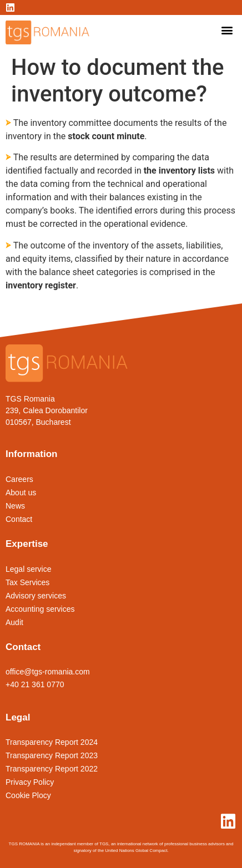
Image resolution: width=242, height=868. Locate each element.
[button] (227, 30)
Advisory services (36, 596)
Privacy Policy (30, 782)
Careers (19, 479)
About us (21, 493)
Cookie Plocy (28, 795)
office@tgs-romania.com (48, 672)
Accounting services (40, 609)
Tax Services (27, 582)
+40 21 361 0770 (35, 684)
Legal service (29, 569)
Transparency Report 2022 (52, 769)
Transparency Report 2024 (52, 742)
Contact (19, 519)
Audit (14, 622)
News (15, 506)
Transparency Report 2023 (52, 755)
